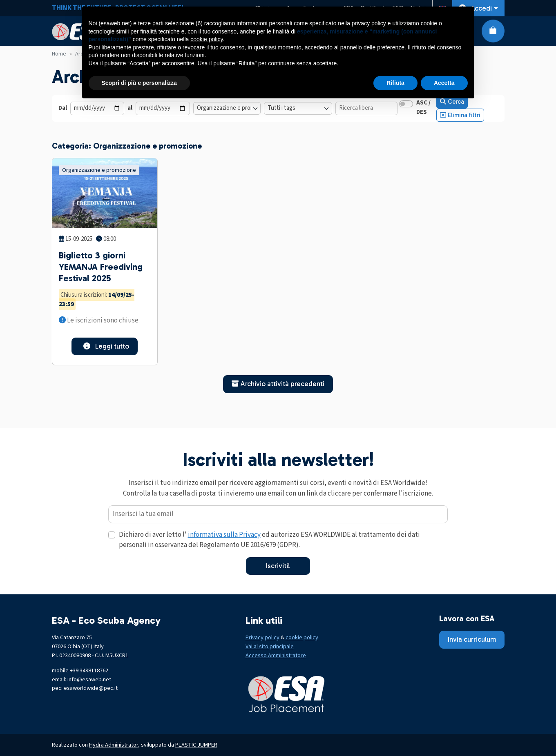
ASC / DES (423, 107)
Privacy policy (262, 637)
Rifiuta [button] (395, 83)
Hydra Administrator (114, 745)
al (130, 108)
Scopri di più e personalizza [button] (139, 83)
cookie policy (302, 637)
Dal (63, 108)
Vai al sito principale (270, 646)
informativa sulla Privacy (224, 535)
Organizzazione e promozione (99, 170)
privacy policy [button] (369, 23)
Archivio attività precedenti (278, 384)
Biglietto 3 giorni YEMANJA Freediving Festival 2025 (101, 267)
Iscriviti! (278, 566)
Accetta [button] (444, 83)
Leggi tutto (105, 346)
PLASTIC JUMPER (196, 745)
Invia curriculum (472, 639)
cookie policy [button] (207, 39)
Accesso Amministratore (276, 655)
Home (59, 54)
